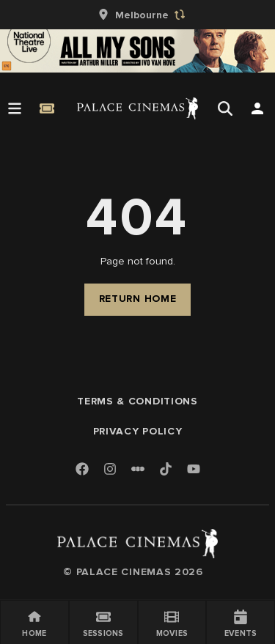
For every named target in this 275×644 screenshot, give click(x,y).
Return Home (138, 299)
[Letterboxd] (138, 469)
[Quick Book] (47, 108)
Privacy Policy (138, 431)
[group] (138, 15)
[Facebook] (82, 470)
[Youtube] (194, 470)
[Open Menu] (15, 108)
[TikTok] (166, 469)
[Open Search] (225, 108)
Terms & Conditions (137, 401)
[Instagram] (110, 470)
